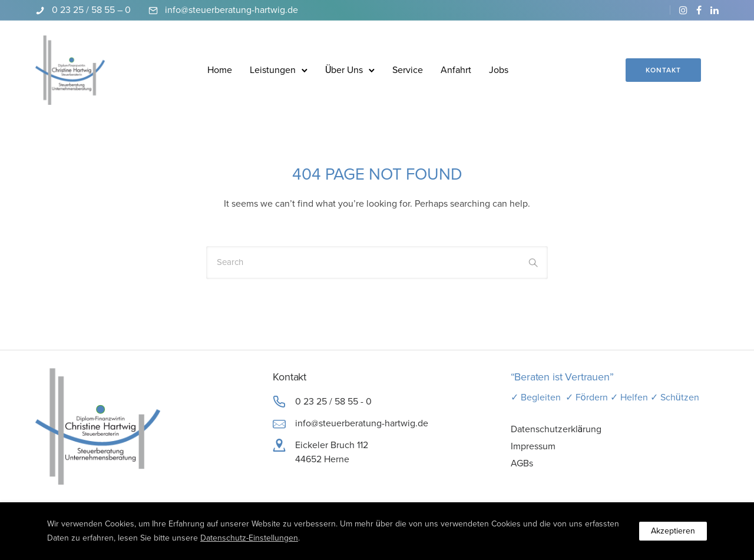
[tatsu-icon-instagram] (683, 10)
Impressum (533, 446)
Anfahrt (456, 70)
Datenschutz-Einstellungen (249, 538)
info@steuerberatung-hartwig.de (232, 10)
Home (220, 70)
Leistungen (273, 70)
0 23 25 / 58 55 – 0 (91, 10)
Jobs (499, 70)
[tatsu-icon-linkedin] (715, 10)
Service (408, 70)
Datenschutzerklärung (556, 429)
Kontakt (663, 70)
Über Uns (344, 70)
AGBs (522, 463)
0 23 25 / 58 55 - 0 (333, 402)
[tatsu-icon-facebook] (699, 10)
